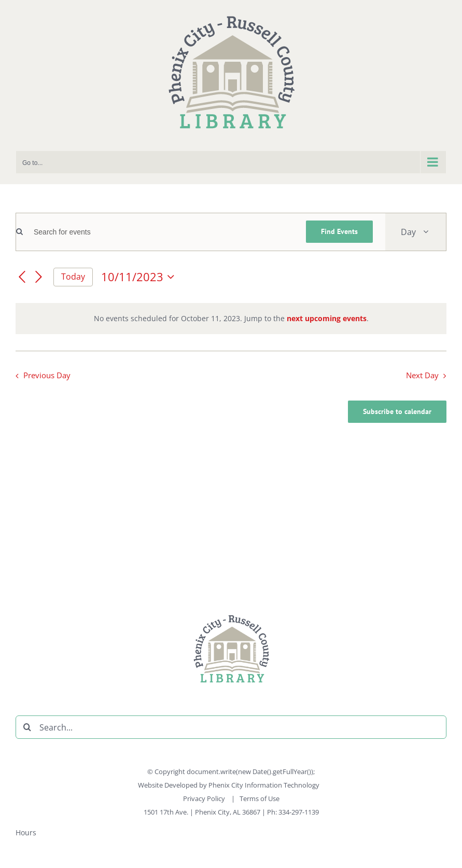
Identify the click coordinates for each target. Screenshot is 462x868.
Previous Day (47, 375)
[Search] (27, 727)
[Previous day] (22, 278)
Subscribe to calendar (397, 412)
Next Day (422, 375)
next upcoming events (327, 318)
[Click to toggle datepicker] (140, 277)
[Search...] (231, 727)
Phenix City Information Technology (264, 785)
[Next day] (39, 278)
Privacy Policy (205, 798)
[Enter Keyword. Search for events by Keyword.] (158, 232)
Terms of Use (260, 798)
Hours (26, 832)
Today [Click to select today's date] (73, 277)
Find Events (339, 231)
